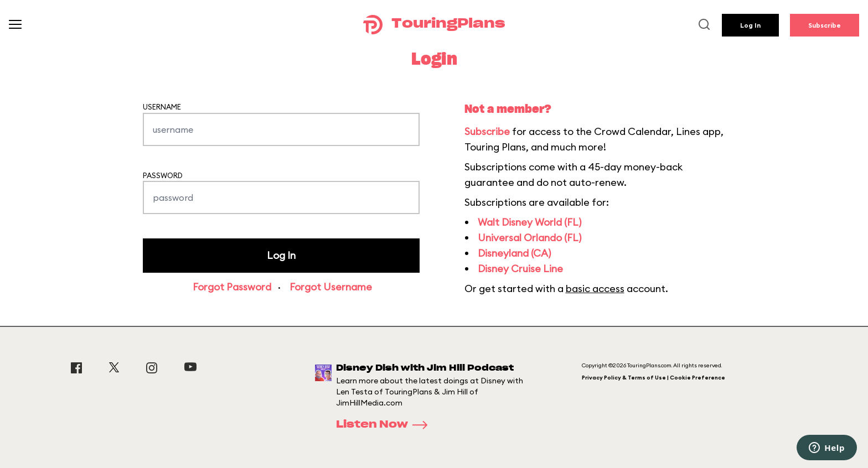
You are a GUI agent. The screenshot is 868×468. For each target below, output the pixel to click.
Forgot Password (232, 287)
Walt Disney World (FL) (529, 222)
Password (163, 175)
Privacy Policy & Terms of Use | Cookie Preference (653, 378)
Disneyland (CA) (514, 253)
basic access (595, 288)
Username (162, 107)
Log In (750, 25)
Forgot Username (331, 287)
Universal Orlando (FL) (529, 238)
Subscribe (825, 25)
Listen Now (385, 425)
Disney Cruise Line (520, 269)
